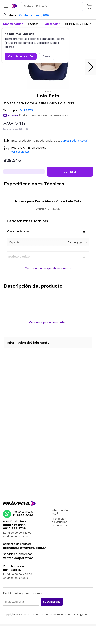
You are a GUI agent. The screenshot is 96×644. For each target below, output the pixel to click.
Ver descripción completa (48, 322)
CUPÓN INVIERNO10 (79, 24)
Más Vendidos (13, 24)
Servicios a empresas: (18, 554)
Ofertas (33, 24)
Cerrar (47, 56)
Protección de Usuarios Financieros (59, 522)
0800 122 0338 (14, 525)
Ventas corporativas (18, 558)
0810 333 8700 (14, 570)
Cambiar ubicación (21, 56)
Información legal (60, 512)
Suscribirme (52, 602)
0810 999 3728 (14, 528)
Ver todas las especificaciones (48, 268)
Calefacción (52, 24)
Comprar (70, 172)
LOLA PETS (25, 110)
